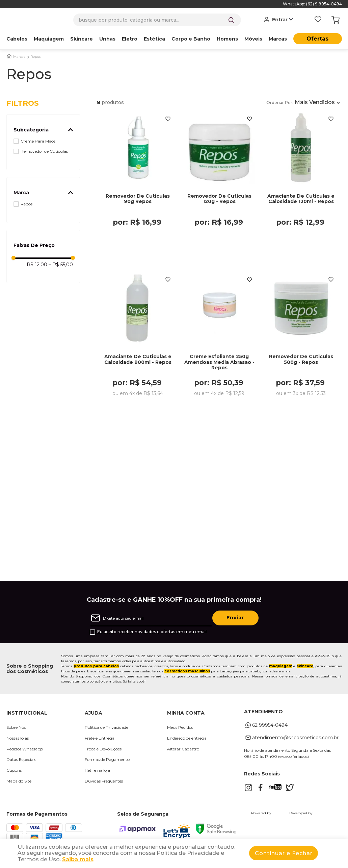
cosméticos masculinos (187, 673)
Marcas (19, 57)
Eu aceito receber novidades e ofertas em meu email (152, 634)
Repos (35, 57)
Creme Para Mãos (38, 141)
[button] (43, 130)
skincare (305, 668)
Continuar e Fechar (284, 853)
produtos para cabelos (96, 668)
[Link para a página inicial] (9, 56)
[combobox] (157, 20)
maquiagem (281, 668)
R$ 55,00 (61, 265)
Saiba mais (78, 859)
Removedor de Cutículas (44, 151)
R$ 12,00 (37, 265)
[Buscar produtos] (231, 20)
